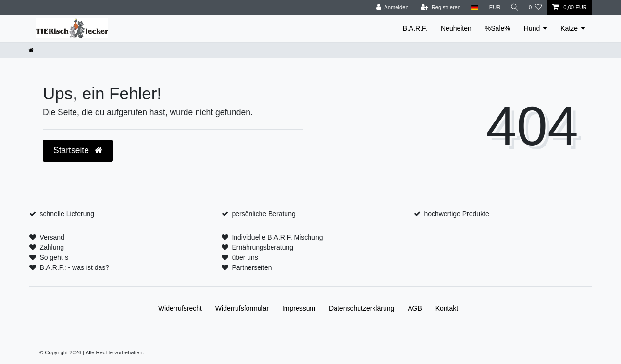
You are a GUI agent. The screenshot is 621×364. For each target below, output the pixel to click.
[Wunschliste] (535, 7)
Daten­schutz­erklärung (361, 308)
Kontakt (447, 308)
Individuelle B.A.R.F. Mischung (277, 237)
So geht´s (54, 257)
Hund (532, 28)
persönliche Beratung (263, 214)
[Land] (473, 7)
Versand (52, 237)
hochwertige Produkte (456, 214)
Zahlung (52, 247)
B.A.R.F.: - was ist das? (74, 267)
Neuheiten (456, 28)
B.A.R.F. (415, 28)
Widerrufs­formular (242, 308)
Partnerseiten (252, 267)
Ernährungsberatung (262, 247)
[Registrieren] (439, 7)
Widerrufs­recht (180, 308)
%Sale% (498, 28)
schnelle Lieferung (67, 214)
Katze (569, 28)
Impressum (299, 308)
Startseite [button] (78, 150)
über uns (245, 257)
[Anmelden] (391, 7)
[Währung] (493, 7)
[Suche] (514, 7)
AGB (415, 308)
